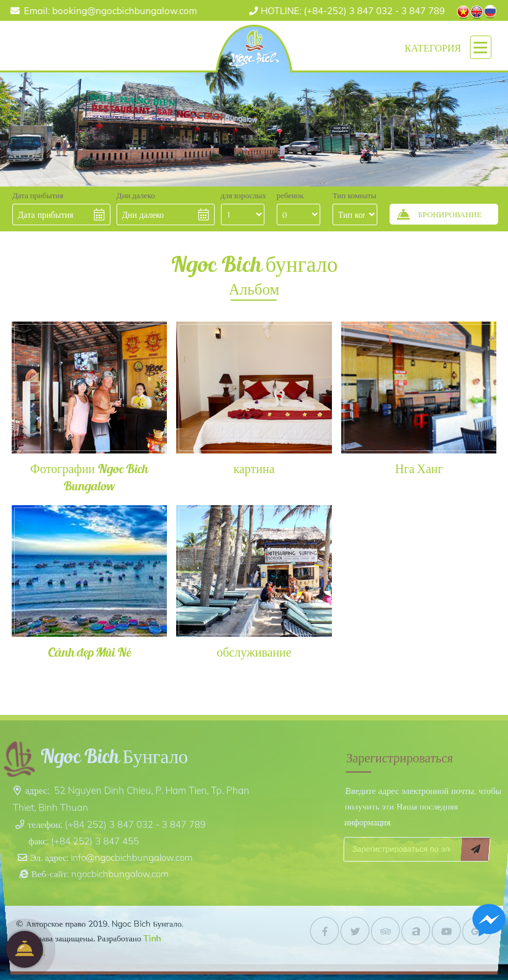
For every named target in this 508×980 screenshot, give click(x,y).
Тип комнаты (354, 195)
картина (254, 468)
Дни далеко (136, 195)
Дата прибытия (38, 195)
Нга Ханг (419, 468)
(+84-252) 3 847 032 (327, 11)
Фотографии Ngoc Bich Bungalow (89, 477)
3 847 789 (423, 11)
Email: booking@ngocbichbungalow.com (110, 11)
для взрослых (244, 195)
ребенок (290, 195)
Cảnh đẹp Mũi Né (89, 652)
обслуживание (254, 652)
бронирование (25, 949)
